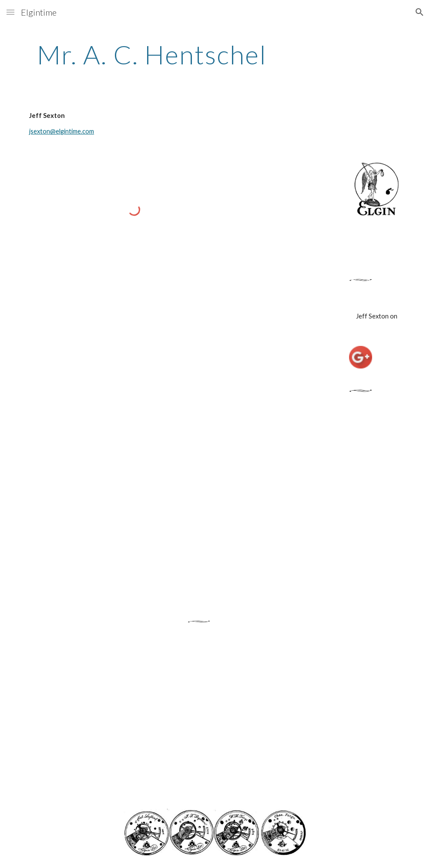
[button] (10, 12)
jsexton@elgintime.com (62, 131)
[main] (152, 54)
